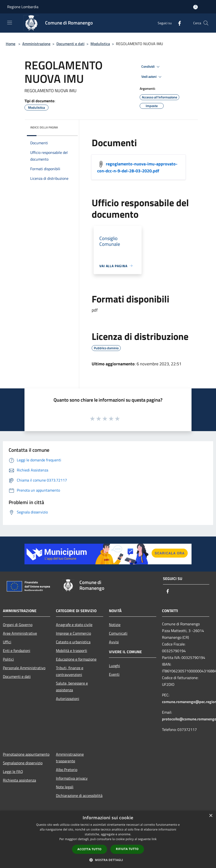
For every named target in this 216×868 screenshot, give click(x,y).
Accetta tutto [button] (90, 849)
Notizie (115, 625)
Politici (8, 659)
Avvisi (114, 642)
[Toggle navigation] (10, 23)
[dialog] (108, 839)
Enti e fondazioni (17, 651)
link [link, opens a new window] (154, 839)
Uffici (7, 642)
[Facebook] (178, 23)
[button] (108, 860)
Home (11, 44)
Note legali (65, 787)
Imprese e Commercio (73, 633)
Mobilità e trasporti (72, 651)
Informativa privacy (72, 778)
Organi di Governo (18, 625)
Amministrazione (36, 44)
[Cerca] (206, 23)
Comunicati (118, 633)
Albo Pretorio (67, 770)
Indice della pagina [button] (44, 127)
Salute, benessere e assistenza (72, 687)
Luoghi (114, 666)
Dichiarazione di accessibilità (79, 796)
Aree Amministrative (20, 633)
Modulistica (100, 44)
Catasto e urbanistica (73, 642)
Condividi (151, 67)
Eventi (114, 674)
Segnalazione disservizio (23, 763)
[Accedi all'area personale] (195, 7)
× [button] (211, 816)
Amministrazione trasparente (70, 758)
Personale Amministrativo (24, 668)
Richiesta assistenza (19, 780)
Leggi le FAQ (13, 772)
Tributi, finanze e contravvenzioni (70, 671)
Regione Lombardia (23, 7)
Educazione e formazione (76, 659)
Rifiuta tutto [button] (127, 849)
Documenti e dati (70, 44)
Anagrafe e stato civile (74, 625)
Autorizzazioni (68, 699)
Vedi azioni (152, 77)
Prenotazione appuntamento (26, 754)
